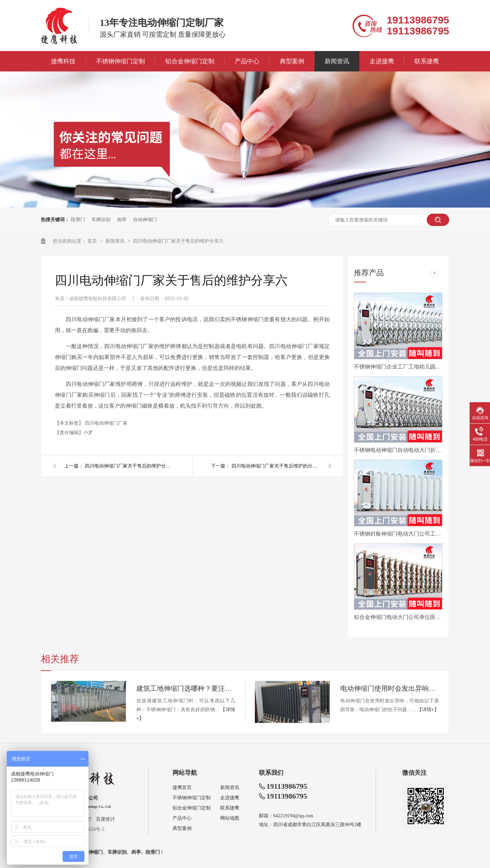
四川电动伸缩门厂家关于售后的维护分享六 (178, 241)
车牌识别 (101, 219)
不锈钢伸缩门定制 (120, 61)
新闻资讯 (337, 61)
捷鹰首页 (182, 788)
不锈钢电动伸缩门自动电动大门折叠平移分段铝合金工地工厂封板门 (398, 450)
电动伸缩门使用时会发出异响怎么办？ (390, 688)
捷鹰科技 (63, 61)
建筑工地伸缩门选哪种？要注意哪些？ (186, 688)
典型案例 (292, 61)
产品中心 (247, 61)
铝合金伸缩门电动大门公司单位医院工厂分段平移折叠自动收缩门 (398, 617)
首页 (93, 241)
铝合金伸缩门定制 (190, 61)
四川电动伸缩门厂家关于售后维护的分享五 (276, 466)
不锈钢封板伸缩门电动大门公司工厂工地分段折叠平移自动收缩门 (398, 534)
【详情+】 (428, 709)
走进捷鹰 (382, 61)
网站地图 (230, 818)
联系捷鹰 (427, 61)
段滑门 (78, 219)
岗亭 (122, 219)
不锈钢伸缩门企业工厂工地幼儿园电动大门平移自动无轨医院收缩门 (398, 367)
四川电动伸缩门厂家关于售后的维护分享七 (129, 466)
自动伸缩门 (145, 219)
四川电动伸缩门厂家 (106, 423)
